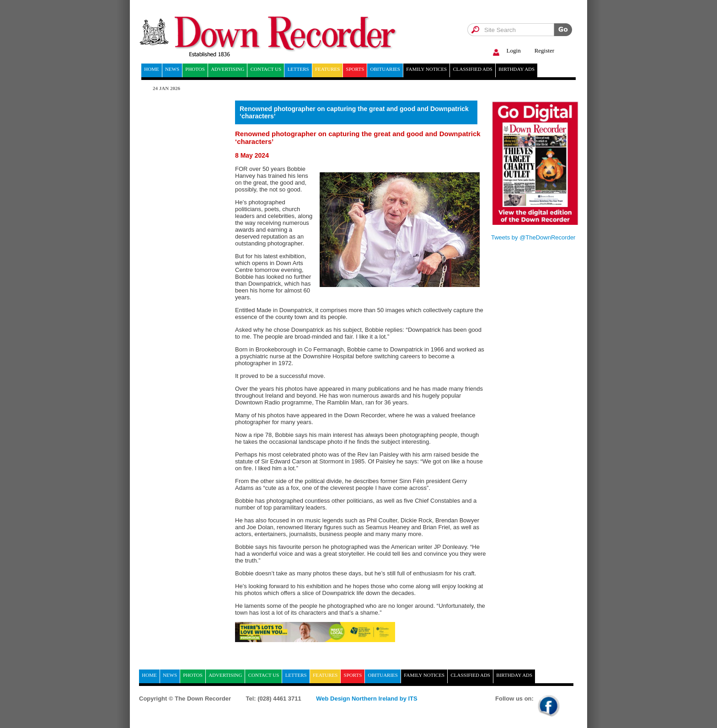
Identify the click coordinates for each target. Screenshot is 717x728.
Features (327, 69)
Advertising (227, 69)
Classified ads (473, 69)
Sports (355, 69)
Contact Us (266, 69)
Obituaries (385, 69)
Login (506, 51)
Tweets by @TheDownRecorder (533, 237)
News (172, 69)
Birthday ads (516, 69)
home (151, 69)
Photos (195, 69)
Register (544, 50)
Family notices (426, 69)
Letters (298, 69)
